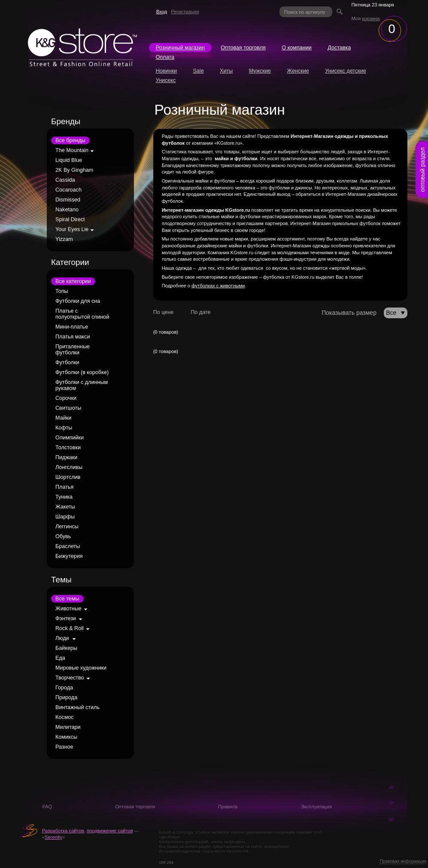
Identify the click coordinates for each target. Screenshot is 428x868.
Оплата (165, 57)
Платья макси (73, 337)
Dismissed (68, 200)
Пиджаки (66, 457)
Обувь (63, 536)
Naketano (67, 210)
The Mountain (72, 150)
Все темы (67, 599)
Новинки (166, 71)
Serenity (53, 837)
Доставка (339, 48)
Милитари (68, 727)
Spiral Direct (70, 219)
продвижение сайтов (110, 831)
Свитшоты (68, 408)
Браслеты (68, 546)
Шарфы (65, 517)
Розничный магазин (180, 48)
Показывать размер (349, 313)
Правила (228, 807)
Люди (62, 638)
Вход (162, 12)
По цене (164, 312)
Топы (62, 291)
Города (64, 688)
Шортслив (68, 477)
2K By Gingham (74, 170)
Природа (66, 697)
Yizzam (64, 239)
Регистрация (185, 12)
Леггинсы (67, 527)
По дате (200, 312)
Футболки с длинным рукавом (82, 385)
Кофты (64, 428)
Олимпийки (70, 438)
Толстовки (68, 448)
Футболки (67, 362)
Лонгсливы (69, 467)
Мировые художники (81, 668)
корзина (371, 18)
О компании (296, 48)
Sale (198, 71)
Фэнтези (66, 618)
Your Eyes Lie (72, 229)
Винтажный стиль (77, 707)
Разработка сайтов (63, 831)
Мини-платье (72, 327)
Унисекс (166, 80)
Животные (68, 609)
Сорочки (66, 398)
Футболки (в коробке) (82, 372)
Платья (64, 487)
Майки (63, 418)
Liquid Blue (69, 160)
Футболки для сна (78, 301)
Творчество (70, 678)
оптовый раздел (422, 170)
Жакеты (65, 507)
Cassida (65, 180)
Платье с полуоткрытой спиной (82, 314)
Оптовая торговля (243, 48)
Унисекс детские (346, 71)
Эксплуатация (316, 807)
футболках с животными (218, 286)
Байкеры (66, 648)
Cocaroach (68, 190)
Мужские (260, 71)
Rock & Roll (70, 628)
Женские (298, 71)
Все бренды (70, 140)
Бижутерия (69, 556)
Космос (65, 717)
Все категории (73, 281)
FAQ (47, 807)
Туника (64, 497)
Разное (64, 747)
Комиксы (66, 737)
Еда (60, 658)
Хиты (226, 71)
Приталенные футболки (73, 350)
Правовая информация (403, 861)
